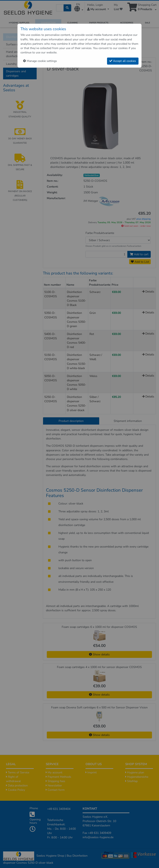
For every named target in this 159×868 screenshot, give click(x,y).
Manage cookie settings (40, 61)
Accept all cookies (123, 61)
